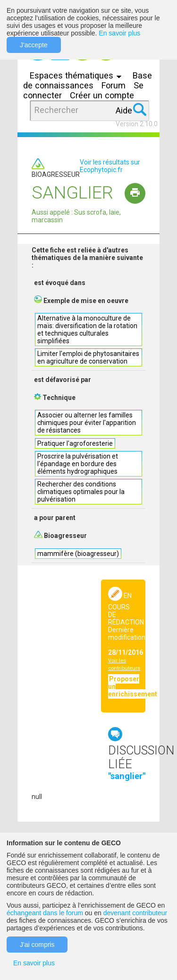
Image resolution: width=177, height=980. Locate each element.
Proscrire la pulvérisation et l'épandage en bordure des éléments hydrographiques (78, 464)
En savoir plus (119, 33)
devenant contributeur (135, 913)
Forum (114, 85)
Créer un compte (102, 95)
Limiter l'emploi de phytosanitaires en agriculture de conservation (88, 357)
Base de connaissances (88, 80)
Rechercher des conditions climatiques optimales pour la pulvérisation (81, 492)
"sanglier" (127, 776)
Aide (124, 110)
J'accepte (34, 45)
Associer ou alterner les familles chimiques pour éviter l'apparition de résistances (87, 423)
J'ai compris (37, 945)
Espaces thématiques (78, 75)
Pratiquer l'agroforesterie (75, 443)
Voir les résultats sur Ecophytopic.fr (110, 166)
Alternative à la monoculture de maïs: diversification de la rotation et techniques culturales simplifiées (87, 330)
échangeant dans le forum (45, 913)
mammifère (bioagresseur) (78, 554)
